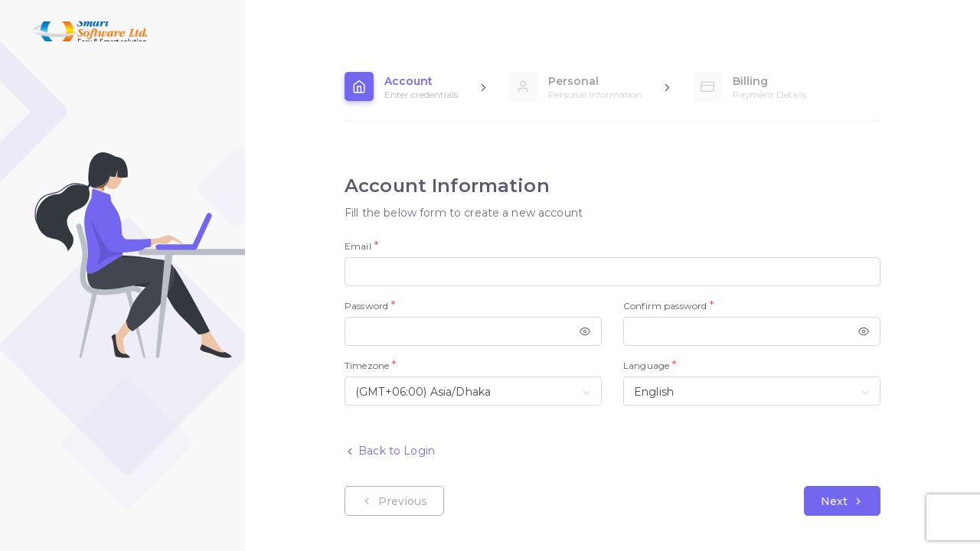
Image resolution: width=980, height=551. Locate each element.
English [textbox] (654, 392)
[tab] (401, 86)
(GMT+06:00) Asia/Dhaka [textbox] (423, 392)
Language (646, 365)
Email (358, 246)
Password (366, 306)
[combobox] (473, 391)
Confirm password (665, 306)
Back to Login (390, 451)
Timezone (367, 365)
